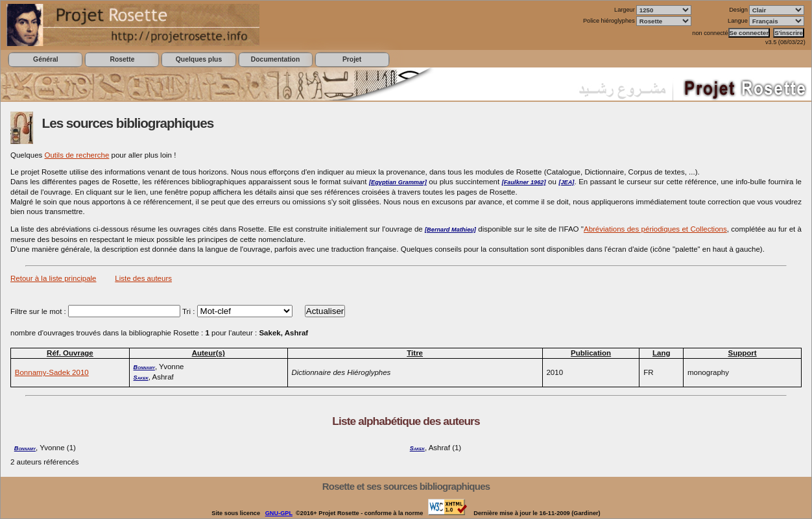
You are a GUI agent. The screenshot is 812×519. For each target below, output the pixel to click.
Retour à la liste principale (54, 278)
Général (46, 59)
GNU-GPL (279, 513)
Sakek (141, 378)
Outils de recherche (77, 155)
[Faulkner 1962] (524, 182)
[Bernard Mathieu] (450, 230)
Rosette (122, 59)
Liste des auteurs (143, 278)
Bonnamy (144, 367)
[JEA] (566, 182)
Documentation (275, 59)
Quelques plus (199, 59)
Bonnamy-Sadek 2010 (52, 372)
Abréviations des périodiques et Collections (655, 229)
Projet (352, 59)
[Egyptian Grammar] (398, 182)
